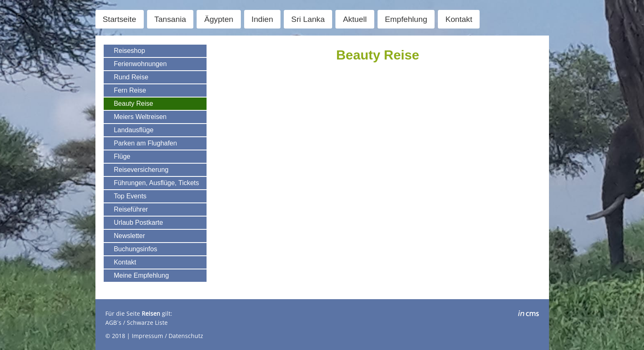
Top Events (130, 196)
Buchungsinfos (135, 249)
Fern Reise (130, 90)
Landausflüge (133, 130)
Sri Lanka (308, 19)
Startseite (120, 19)
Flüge (122, 156)
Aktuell (355, 19)
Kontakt (459, 19)
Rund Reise (131, 77)
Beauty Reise (133, 104)
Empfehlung (406, 19)
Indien (262, 19)
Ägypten (219, 19)
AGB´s (113, 323)
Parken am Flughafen (145, 143)
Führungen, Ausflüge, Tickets (156, 183)
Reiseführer (131, 209)
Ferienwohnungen (140, 64)
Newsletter (129, 236)
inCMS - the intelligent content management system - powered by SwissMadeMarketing (529, 314)
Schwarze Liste (147, 323)
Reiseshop (129, 51)
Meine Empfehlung (141, 275)
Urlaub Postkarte (138, 223)
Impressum (147, 336)
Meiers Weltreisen (140, 117)
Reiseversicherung (141, 170)
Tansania (170, 19)
